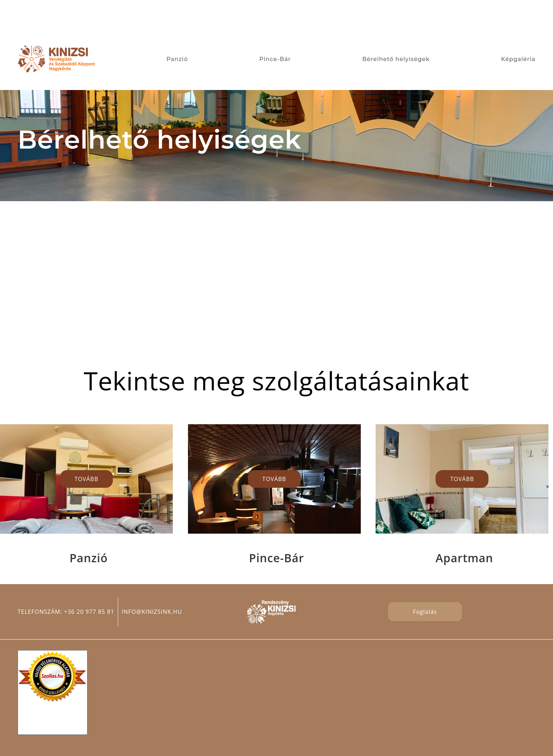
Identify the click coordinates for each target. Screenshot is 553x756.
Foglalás (425, 612)
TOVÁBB (86, 479)
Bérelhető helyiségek (396, 59)
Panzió (177, 59)
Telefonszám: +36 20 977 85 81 (66, 612)
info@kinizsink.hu (152, 612)
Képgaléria (518, 59)
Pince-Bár (275, 59)
